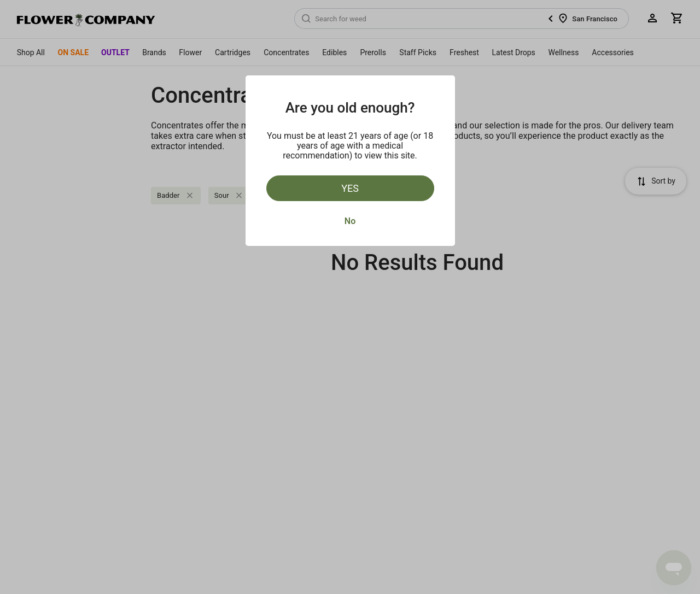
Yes (350, 188)
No (350, 221)
